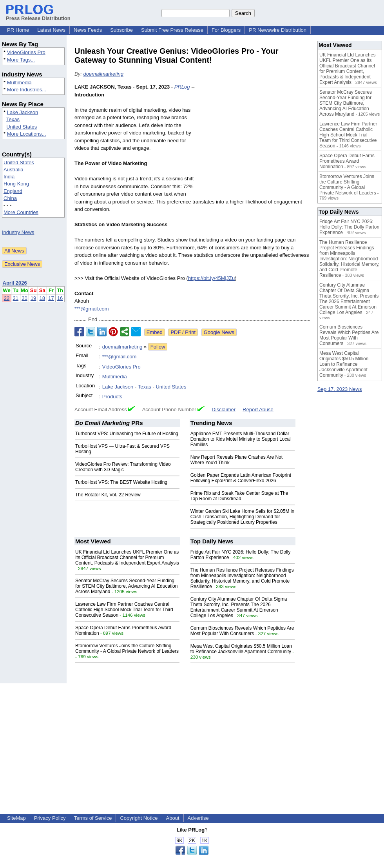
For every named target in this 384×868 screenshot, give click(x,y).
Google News (219, 332)
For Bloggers (226, 30)
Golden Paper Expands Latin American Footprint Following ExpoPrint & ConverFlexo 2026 (241, 478)
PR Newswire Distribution (278, 30)
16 (60, 298)
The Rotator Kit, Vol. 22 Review (108, 495)
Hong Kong (16, 184)
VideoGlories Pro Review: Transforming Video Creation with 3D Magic (123, 467)
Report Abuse (258, 409)
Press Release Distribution (38, 15)
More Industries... (27, 90)
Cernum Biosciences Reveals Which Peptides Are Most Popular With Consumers (242, 631)
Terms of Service (93, 818)
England (13, 191)
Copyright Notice (139, 818)
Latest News (51, 30)
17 (51, 298)
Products (112, 397)
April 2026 (15, 283)
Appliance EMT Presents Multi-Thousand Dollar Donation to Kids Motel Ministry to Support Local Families (241, 439)
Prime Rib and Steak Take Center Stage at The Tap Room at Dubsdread (239, 496)
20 (24, 298)
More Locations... (27, 134)
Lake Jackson (23, 112)
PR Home (18, 30)
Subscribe (121, 30)
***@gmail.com (92, 309)
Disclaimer (224, 409)
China (10, 198)
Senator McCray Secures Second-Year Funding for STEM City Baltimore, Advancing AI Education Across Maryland (126, 586)
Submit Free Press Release (172, 30)
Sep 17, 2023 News (340, 389)
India (9, 177)
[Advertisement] (255, 141)
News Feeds (88, 30)
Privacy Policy (50, 818)
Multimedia (19, 83)
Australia (14, 170)
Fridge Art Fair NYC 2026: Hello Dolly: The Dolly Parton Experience (349, 227)
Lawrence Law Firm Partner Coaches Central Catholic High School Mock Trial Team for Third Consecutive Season (124, 610)
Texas (13, 119)
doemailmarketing (103, 74)
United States (22, 127)
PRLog (182, 87)
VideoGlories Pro (26, 52)
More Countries (21, 212)
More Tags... (21, 60)
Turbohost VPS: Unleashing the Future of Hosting (127, 434)
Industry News (18, 232)
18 (42, 298)
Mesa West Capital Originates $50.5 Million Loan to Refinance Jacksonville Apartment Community (241, 649)
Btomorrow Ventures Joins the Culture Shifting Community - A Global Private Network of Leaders (127, 648)
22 (7, 298)
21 (16, 298)
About (173, 818)
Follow (158, 347)
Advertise (198, 818)
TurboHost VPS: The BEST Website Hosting (121, 482)
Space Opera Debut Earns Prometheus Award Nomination (347, 161)
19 (33, 298)
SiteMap (16, 818)
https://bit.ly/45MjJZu (211, 278)
